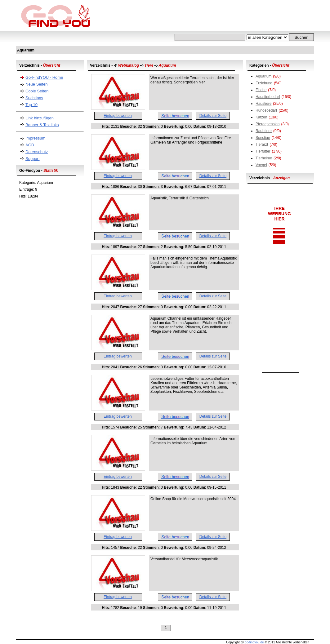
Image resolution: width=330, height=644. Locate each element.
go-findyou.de (254, 642)
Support (33, 159)
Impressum (35, 138)
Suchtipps (34, 98)
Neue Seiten (37, 84)
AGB (30, 145)
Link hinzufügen (40, 118)
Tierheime (264, 158)
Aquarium (263, 76)
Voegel (261, 165)
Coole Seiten (37, 91)
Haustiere (263, 104)
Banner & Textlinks (42, 125)
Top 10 (31, 105)
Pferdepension (268, 124)
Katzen (261, 117)
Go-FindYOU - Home (44, 77)
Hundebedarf (266, 110)
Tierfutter (263, 151)
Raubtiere (264, 131)
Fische (261, 90)
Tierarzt (262, 144)
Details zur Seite (213, 116)
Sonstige (263, 138)
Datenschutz (37, 152)
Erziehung (264, 83)
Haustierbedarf (268, 97)
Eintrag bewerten (118, 116)
